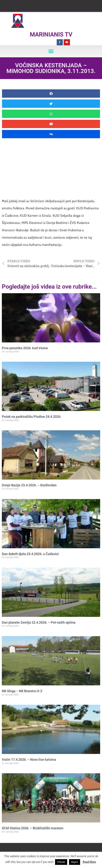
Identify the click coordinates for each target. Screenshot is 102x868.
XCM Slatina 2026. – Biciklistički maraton (33, 828)
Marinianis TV (51, 34)
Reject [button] (75, 862)
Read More (89, 862)
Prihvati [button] (61, 862)
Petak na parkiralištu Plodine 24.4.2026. (32, 417)
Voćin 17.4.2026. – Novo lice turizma (29, 760)
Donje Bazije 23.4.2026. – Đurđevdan (29, 485)
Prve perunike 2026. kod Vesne (25, 348)
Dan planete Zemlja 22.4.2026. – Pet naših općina (39, 622)
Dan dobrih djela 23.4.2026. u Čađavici (30, 554)
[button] (51, 51)
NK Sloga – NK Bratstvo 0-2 (22, 691)
